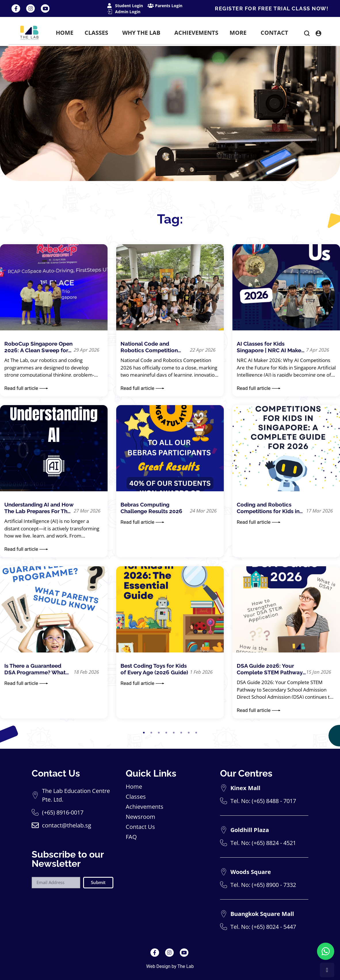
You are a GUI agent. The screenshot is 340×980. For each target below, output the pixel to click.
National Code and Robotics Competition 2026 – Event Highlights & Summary (154, 347)
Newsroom (141, 817)
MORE (239, 33)
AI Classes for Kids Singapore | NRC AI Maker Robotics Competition (270, 347)
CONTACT (274, 33)
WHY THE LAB (143, 33)
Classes (136, 797)
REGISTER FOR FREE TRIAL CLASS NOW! (272, 8)
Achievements (145, 807)
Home (134, 787)
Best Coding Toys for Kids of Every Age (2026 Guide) (154, 669)
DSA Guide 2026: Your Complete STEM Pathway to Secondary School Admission (270, 669)
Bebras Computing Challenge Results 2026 (151, 508)
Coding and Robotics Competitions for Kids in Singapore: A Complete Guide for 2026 (268, 508)
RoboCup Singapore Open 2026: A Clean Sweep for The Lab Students (38, 347)
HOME (65, 33)
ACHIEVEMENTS (196, 33)
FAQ (131, 837)
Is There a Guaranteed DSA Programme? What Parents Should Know (35, 669)
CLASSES (98, 33)
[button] (307, 34)
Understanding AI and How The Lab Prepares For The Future (39, 508)
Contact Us (140, 827)
